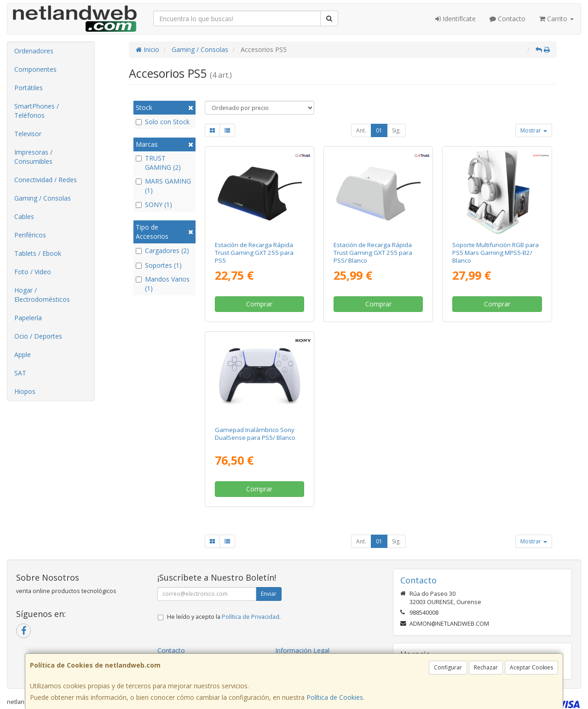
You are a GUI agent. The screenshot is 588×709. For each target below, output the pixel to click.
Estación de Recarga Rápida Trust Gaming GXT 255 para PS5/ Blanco (373, 253)
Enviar (269, 594)
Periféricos (30, 235)
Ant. (361, 130)
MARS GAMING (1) (163, 186)
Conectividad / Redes (46, 180)
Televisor (28, 134)
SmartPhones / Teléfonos (37, 111)
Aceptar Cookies (531, 667)
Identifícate (455, 19)
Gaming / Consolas (43, 198)
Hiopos (25, 391)
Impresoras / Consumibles (33, 157)
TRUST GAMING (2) (158, 163)
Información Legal (302, 650)
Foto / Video (33, 272)
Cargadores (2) (162, 251)
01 (379, 130)
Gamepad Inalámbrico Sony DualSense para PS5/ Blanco (255, 434)
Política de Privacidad (251, 617)
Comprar (259, 304)
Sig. (396, 130)
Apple (23, 354)
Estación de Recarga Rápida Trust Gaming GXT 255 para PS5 (254, 253)
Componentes (35, 69)
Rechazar (486, 667)
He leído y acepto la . (224, 617)
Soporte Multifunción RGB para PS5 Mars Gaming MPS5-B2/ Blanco (496, 253)
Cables (24, 216)
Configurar (448, 667)
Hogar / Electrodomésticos (42, 295)
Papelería (28, 318)
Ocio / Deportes (38, 336)
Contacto (507, 19)
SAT (20, 373)
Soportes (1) (159, 265)
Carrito (556, 19)
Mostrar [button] (534, 130)
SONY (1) (154, 205)
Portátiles (29, 88)
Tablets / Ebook (38, 253)
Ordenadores (34, 51)
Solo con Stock (163, 122)
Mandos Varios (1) (163, 284)
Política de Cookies (335, 697)
